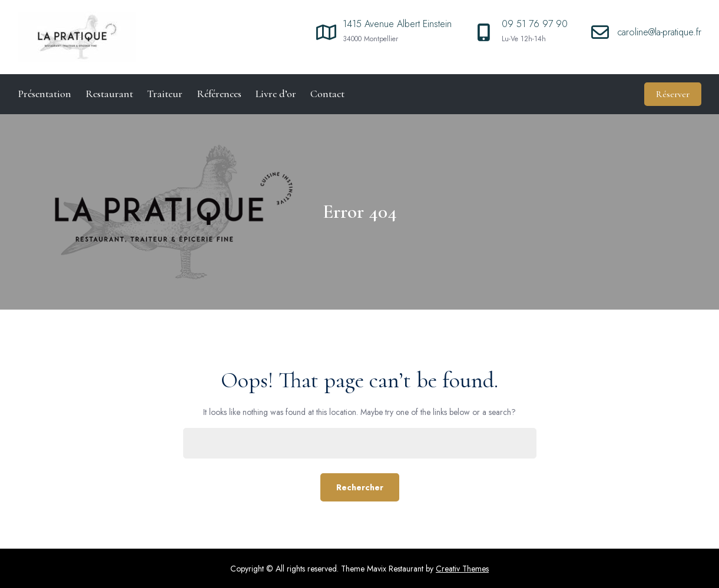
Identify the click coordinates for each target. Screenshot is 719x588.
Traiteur (165, 94)
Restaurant (109, 94)
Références (219, 94)
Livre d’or (276, 94)
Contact (327, 94)
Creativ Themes (462, 569)
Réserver (673, 94)
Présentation (45, 94)
